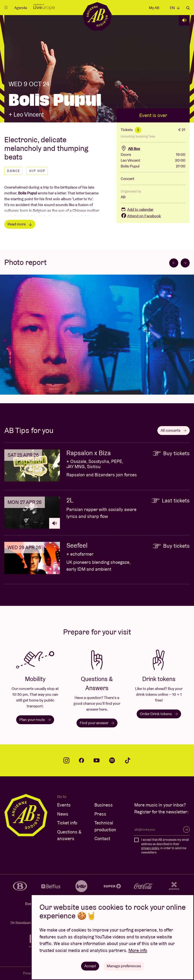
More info (138, 950)
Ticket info (67, 823)
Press (100, 814)
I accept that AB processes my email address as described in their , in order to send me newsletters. (165, 846)
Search (188, 8)
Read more (20, 224)
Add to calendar (137, 209)
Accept (90, 966)
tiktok (128, 760)
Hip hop (38, 171)
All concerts (174, 430)
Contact (102, 839)
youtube (97, 760)
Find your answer (97, 723)
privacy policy (150, 848)
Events (64, 805)
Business (104, 805)
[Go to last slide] (174, 263)
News (63, 814)
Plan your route (35, 720)
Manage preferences (124, 966)
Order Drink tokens (159, 714)
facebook (81, 760)
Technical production (105, 826)
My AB (154, 8)
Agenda (21, 8)
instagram (66, 760)
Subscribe (186, 830)
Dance (14, 171)
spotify (112, 760)
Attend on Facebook (141, 216)
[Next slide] (185, 263)
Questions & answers (69, 835)
